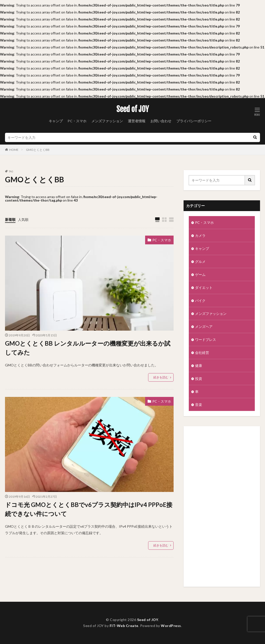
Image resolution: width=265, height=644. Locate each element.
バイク (200, 300)
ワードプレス (206, 340)
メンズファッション (107, 121)
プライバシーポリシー (194, 121)
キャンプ (56, 121)
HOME (14, 150)
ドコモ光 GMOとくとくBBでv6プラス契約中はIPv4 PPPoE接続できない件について (89, 509)
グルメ (200, 261)
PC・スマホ (77, 121)
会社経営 (202, 353)
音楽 (199, 405)
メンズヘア (204, 327)
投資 (199, 379)
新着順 (10, 219)
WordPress (171, 626)
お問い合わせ (161, 121)
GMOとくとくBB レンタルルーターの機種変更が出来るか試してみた (88, 348)
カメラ (200, 235)
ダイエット (204, 287)
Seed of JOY (133, 109)
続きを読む (161, 377)
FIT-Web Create (124, 626)
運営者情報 (137, 121)
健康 (199, 366)
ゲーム (200, 274)
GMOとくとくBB (38, 150)
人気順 (23, 219)
